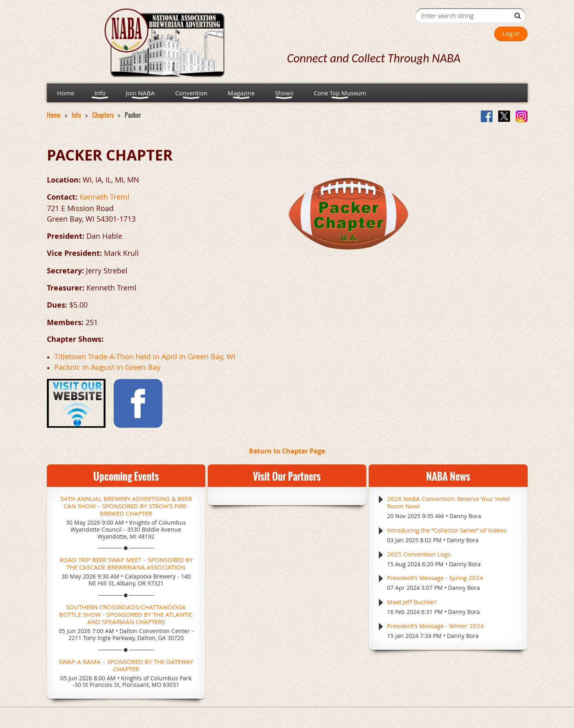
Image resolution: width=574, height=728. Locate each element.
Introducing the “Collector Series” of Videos (447, 530)
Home (54, 115)
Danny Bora (465, 516)
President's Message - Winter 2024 (435, 626)
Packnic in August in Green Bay (107, 367)
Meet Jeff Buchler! (412, 602)
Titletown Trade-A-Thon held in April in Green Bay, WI (145, 356)
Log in (511, 33)
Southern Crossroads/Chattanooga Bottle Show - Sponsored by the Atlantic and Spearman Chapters (126, 614)
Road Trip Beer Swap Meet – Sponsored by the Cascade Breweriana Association (126, 563)
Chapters (103, 115)
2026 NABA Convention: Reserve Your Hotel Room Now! (449, 502)
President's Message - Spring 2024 (435, 578)
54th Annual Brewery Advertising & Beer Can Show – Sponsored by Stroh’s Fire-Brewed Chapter (126, 506)
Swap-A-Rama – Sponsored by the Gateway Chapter (126, 665)
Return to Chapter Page (287, 451)
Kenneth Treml (104, 197)
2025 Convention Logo (419, 554)
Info (76, 115)
